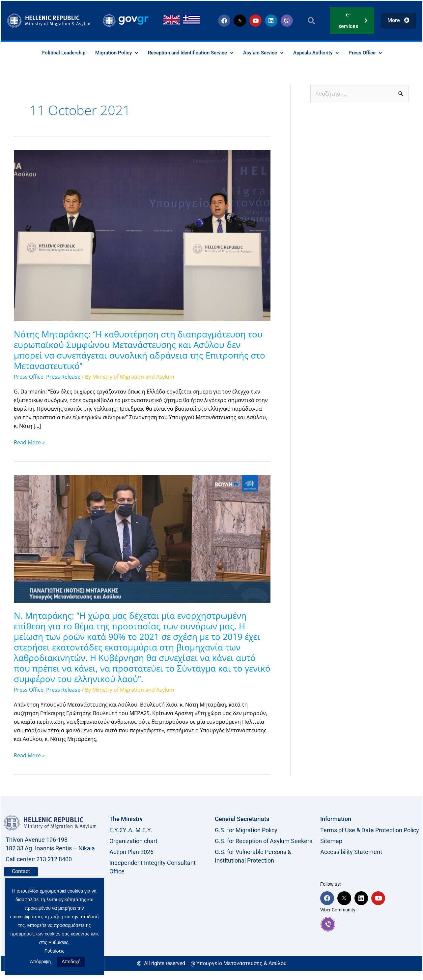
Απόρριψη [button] (41, 962)
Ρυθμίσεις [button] (55, 951)
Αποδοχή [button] (71, 962)
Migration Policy (111, 53)
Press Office (374, 53)
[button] (311, 21)
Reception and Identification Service (189, 53)
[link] (370, 924)
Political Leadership (55, 53)
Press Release (63, 377)
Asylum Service (266, 53)
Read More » (29, 442)
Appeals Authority (322, 53)
